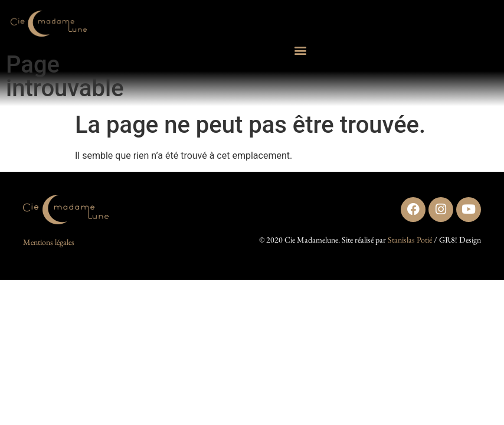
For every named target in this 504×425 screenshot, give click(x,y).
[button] (301, 50)
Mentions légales (49, 242)
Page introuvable (65, 76)
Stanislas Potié (410, 240)
